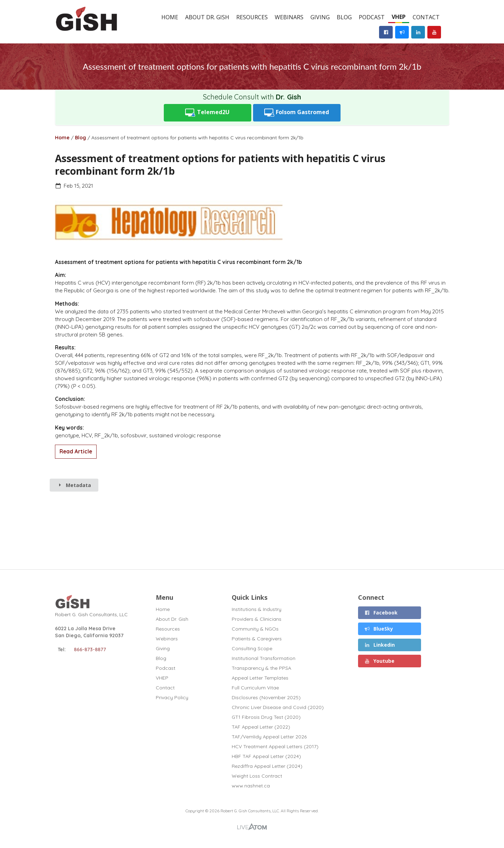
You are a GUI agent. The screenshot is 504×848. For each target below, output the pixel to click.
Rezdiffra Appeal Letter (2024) (267, 766)
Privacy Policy (172, 697)
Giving (320, 17)
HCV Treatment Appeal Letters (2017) (275, 746)
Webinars (289, 17)
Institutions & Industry (257, 609)
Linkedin (380, 645)
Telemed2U (207, 113)
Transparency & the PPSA (261, 668)
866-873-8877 (90, 649)
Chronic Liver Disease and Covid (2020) (278, 707)
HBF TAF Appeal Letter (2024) (266, 756)
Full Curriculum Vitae (255, 688)
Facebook (381, 613)
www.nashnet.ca (251, 786)
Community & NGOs (255, 629)
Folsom (297, 113)
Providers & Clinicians (257, 619)
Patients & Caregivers (257, 639)
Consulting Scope (252, 648)
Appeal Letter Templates (260, 678)
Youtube (380, 661)
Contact (426, 17)
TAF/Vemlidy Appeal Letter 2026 (269, 737)
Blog (344, 17)
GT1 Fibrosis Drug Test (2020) (266, 717)
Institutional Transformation (264, 658)
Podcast (372, 17)
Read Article (76, 451)
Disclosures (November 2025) (266, 697)
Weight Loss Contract (257, 776)
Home (170, 17)
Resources (252, 17)
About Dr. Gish (207, 17)
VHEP (399, 17)
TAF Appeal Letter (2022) (261, 727)
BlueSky (379, 629)
